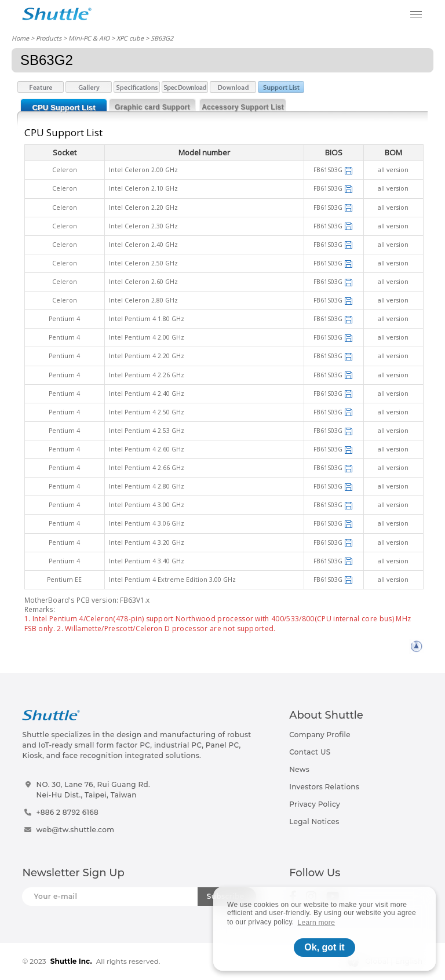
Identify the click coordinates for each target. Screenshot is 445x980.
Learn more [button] (317, 923)
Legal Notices (314, 821)
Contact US (310, 752)
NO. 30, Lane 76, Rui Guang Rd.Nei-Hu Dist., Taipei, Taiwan (93, 790)
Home (20, 38)
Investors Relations (324, 787)
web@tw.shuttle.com (75, 830)
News (299, 769)
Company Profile (320, 735)
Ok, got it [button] (324, 947)
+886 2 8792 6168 (67, 812)
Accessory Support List (243, 107)
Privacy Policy (315, 804)
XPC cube (130, 38)
